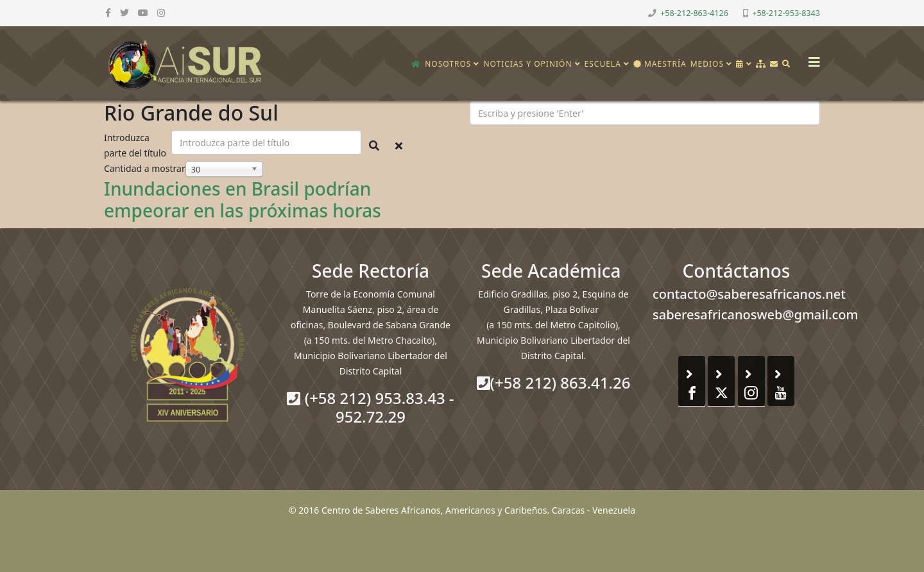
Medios (707, 64)
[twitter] (124, 13)
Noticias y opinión (527, 64)
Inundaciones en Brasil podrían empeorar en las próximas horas (243, 199)
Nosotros (448, 64)
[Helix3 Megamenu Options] (811, 58)
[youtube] (143, 13)
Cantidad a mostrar (145, 168)
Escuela (603, 64)
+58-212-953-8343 (786, 13)
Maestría (660, 64)
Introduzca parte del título (136, 145)
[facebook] (108, 13)
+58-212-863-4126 (694, 13)
